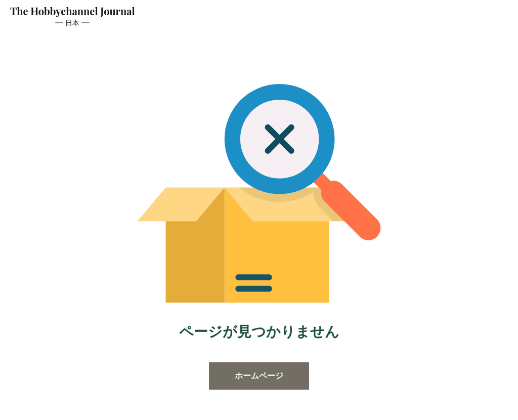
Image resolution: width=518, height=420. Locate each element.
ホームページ (259, 376)
